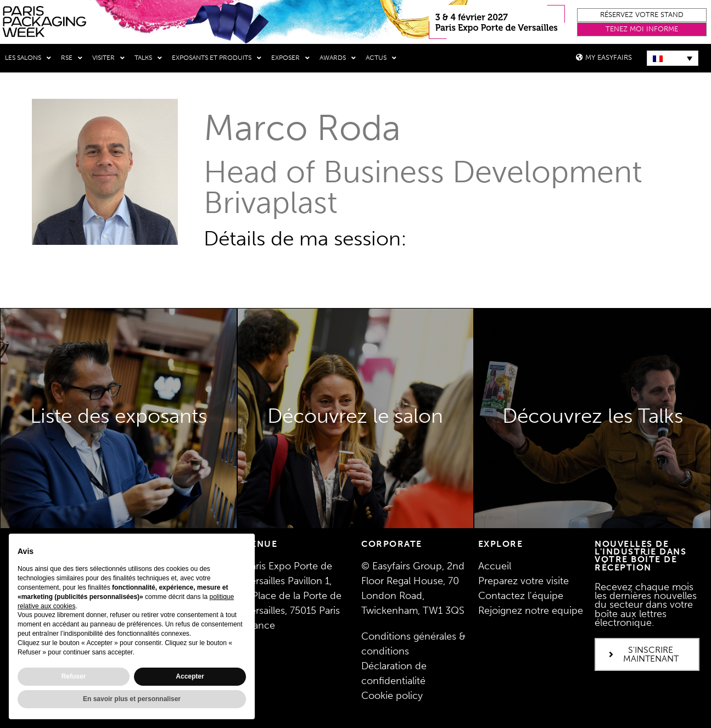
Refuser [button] (74, 676)
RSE (72, 58)
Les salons (28, 58)
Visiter (108, 58)
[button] (642, 15)
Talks (148, 58)
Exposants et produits (217, 58)
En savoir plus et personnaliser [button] (132, 699)
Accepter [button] (190, 676)
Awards (338, 58)
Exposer (290, 58)
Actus (381, 58)
